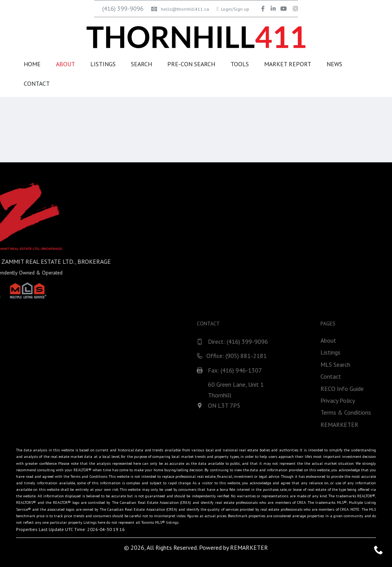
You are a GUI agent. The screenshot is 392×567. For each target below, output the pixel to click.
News (334, 64)
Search (141, 64)
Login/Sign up (233, 9)
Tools (240, 64)
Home (32, 64)
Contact (37, 83)
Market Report (288, 64)
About (65, 64)
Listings (103, 64)
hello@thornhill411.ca (180, 9)
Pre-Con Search (191, 64)
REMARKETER (249, 547)
